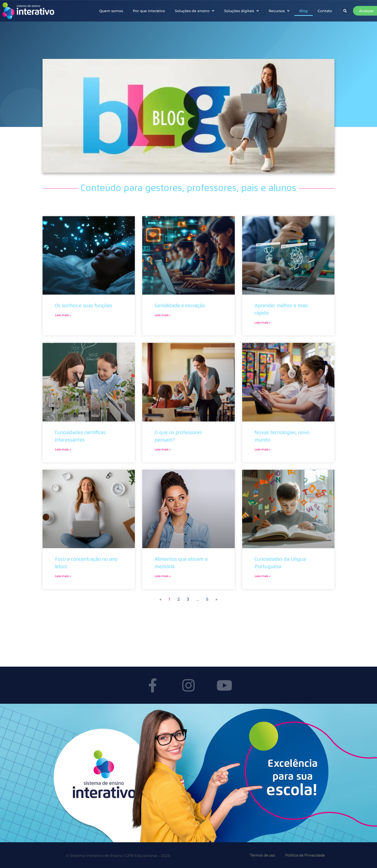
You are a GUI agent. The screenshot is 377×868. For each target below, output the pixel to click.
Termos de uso (262, 855)
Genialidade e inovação (180, 306)
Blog (304, 11)
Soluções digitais (241, 11)
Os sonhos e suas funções (83, 306)
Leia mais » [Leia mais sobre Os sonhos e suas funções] (63, 315)
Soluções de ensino (195, 11)
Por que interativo (149, 11)
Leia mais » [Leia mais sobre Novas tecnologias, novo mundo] (263, 449)
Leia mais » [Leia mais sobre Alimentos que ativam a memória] (163, 576)
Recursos (279, 11)
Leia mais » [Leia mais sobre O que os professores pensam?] (163, 449)
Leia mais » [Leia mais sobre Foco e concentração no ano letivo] (63, 576)
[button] (345, 11)
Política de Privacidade (305, 855)
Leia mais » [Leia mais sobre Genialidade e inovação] (163, 315)
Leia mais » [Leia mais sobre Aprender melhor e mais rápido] (263, 322)
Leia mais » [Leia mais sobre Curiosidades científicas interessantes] (63, 449)
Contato (325, 11)
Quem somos (111, 11)
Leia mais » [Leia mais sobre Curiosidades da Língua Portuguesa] (263, 576)
